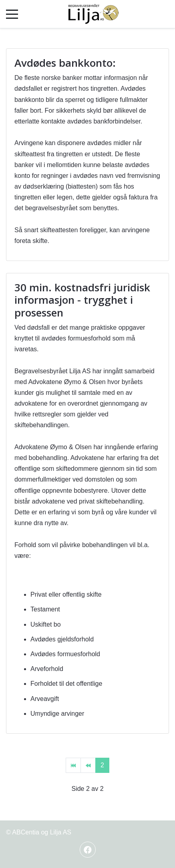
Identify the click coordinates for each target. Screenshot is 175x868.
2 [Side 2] (102, 765)
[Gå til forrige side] (88, 765)
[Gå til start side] (73, 765)
